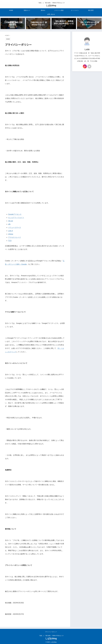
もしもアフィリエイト (16, 218)
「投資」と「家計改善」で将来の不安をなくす (51, 635)
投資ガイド (27, 10)
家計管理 (91, 10)
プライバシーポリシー (51, 631)
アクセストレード (15, 237)
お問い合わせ (51, 14)
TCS (10, 240)
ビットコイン (75, 10)
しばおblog (51, 5)
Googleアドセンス (15, 215)
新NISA (43, 10)
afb (9, 224)
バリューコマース (15, 227)
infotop (11, 234)
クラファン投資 (59, 10)
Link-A (10, 231)
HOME (11, 10)
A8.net (10, 221)
